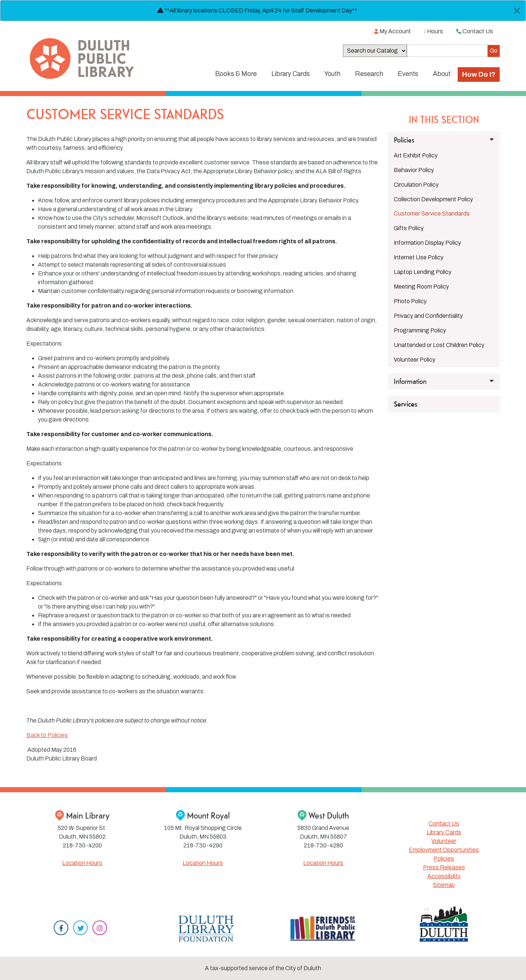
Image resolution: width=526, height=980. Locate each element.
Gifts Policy (409, 228)
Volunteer (444, 841)
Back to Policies (47, 735)
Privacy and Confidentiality (428, 316)
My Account (392, 31)
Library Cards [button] (291, 74)
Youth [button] (332, 74)
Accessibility (444, 876)
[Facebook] (61, 929)
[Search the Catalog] (447, 51)
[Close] (517, 11)
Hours (434, 31)
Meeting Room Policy (421, 287)
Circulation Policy (416, 185)
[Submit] (494, 51)
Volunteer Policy (415, 360)
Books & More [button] (236, 74)
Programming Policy (420, 330)
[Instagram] (100, 929)
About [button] (442, 74)
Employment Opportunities (444, 850)
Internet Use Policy (419, 257)
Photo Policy (410, 301)
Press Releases (444, 867)
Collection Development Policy (433, 199)
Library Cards (444, 832)
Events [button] (408, 74)
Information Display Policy (427, 243)
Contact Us (475, 31)
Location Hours (82, 863)
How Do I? (479, 74)
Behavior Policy (414, 170)
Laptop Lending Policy (423, 272)
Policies (444, 859)
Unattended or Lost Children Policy (439, 345)
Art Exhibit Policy (416, 155)
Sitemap (444, 885)
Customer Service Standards (432, 213)
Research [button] (369, 74)
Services (406, 404)
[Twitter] (80, 929)
